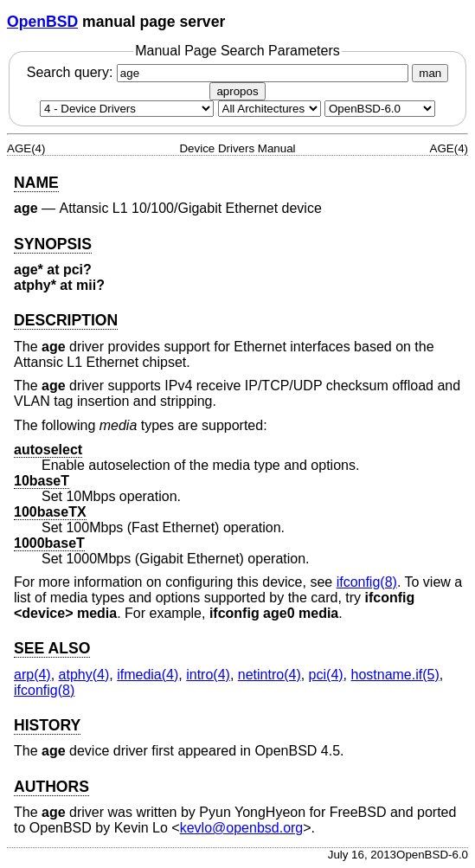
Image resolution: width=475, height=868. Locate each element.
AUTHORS (51, 787)
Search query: (220, 72)
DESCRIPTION (66, 320)
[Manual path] (380, 109)
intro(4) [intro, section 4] (208, 675)
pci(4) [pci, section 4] (326, 675)
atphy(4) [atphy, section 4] (84, 675)
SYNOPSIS (53, 244)
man (430, 73)
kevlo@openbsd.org (242, 828)
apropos (237, 91)
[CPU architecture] (270, 109)
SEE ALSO (52, 648)
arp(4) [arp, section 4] (32, 675)
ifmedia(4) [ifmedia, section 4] (148, 675)
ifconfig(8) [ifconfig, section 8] (367, 582)
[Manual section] (127, 109)
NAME (36, 183)
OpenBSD (42, 22)
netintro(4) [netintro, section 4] (270, 675)
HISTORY (47, 725)
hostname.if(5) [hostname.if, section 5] (395, 675)
